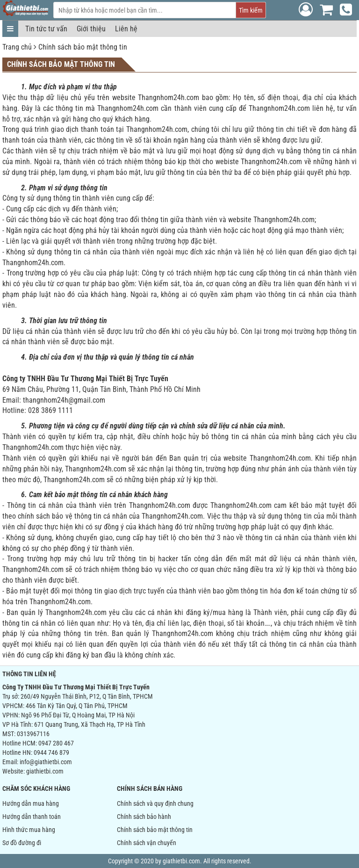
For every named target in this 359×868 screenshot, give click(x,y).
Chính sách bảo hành (144, 817)
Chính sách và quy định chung (155, 803)
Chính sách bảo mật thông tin (83, 47)
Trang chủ (17, 47)
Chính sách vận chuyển (147, 843)
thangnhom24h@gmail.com (64, 400)
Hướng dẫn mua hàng (31, 803)
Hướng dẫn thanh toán (32, 817)
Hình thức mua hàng (29, 830)
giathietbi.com (45, 771)
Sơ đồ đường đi (22, 843)
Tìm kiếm (251, 10)
